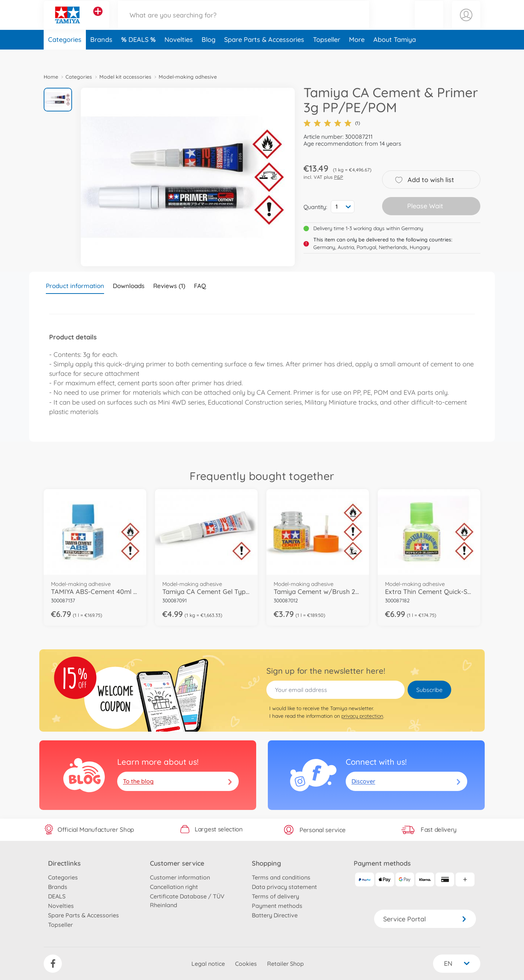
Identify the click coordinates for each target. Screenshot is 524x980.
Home (51, 77)
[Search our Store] (243, 23)
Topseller (327, 56)
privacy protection (362, 716)
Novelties (179, 56)
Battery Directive (275, 915)
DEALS (139, 56)
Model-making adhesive (188, 77)
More (357, 56)
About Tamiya (395, 56)
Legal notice (208, 964)
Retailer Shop (285, 964)
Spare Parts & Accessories (264, 56)
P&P (339, 177)
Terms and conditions (281, 877)
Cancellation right (174, 887)
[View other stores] (98, 20)
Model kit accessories (125, 77)
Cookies (246, 964)
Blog (209, 56)
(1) (332, 123)
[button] (429, 23)
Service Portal (425, 919)
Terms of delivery (275, 896)
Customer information (180, 877)
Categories (65, 56)
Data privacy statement (284, 887)
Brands (101, 56)
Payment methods (277, 906)
